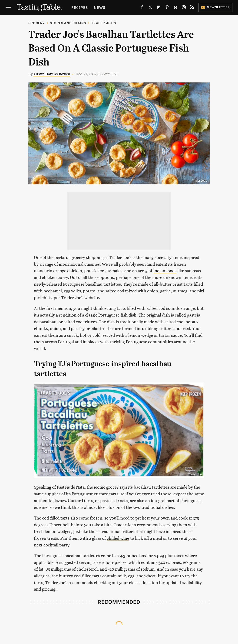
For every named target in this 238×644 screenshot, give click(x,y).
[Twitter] (150, 8)
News (100, 7)
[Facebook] (142, 8)
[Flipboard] (159, 8)
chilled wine (118, 538)
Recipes (80, 7)
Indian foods (165, 270)
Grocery (36, 23)
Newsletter (215, 7)
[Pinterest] (167, 8)
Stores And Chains (68, 23)
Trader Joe (195, 474)
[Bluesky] (175, 8)
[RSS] (192, 8)
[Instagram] (184, 8)
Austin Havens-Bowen (52, 74)
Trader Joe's (104, 23)
